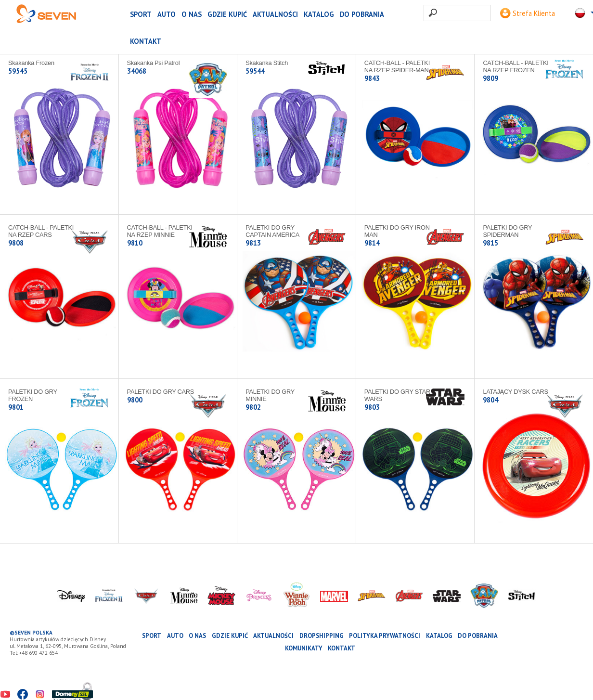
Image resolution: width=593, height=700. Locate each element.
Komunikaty (304, 648)
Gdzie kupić (227, 14)
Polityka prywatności (385, 636)
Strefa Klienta (528, 13)
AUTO (167, 14)
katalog (319, 14)
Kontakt (146, 41)
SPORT (141, 14)
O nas (192, 14)
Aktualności (275, 14)
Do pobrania (362, 14)
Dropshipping (322, 636)
